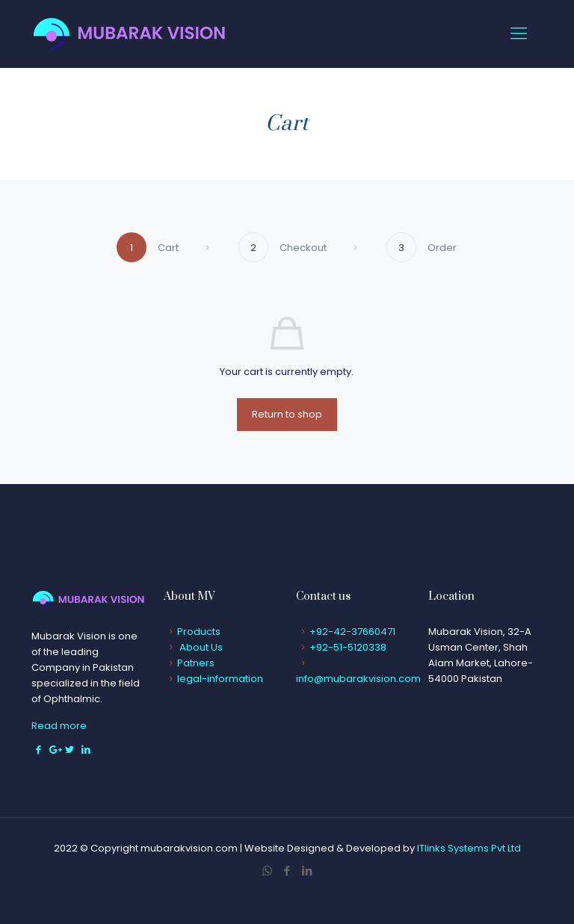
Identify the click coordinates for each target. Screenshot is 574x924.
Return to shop (287, 414)
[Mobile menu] (519, 34)
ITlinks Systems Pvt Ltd (469, 848)
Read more (59, 726)
